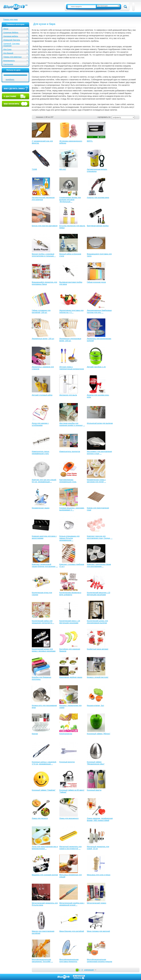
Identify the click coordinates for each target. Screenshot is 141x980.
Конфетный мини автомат (98, 649)
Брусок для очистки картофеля (45, 226)
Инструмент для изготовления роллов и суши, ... (99, 452)
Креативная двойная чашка (71, 677)
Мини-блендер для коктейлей (72, 931)
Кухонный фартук (94, 790)
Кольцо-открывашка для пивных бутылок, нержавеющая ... (69, 538)
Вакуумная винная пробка (98, 226)
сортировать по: (104, 117)
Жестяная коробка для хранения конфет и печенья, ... (72, 424)
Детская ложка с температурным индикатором (72, 368)
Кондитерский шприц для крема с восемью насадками (44, 650)
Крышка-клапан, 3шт (95, 705)
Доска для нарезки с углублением (40, 424)
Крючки (35, 734)
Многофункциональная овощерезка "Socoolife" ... (42, 960)
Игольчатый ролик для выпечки (100, 423)
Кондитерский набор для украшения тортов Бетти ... (43, 622)
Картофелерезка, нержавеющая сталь (68, 481)
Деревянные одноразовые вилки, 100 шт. (70, 340)
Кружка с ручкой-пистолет (98, 677)
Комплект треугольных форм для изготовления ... (99, 565)
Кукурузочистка (66, 734)
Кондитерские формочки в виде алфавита (70, 594)
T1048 (34, 169)
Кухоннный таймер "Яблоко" (99, 734)
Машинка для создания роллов (45, 875)
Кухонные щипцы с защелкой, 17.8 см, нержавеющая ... (44, 763)
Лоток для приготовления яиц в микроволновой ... (45, 848)
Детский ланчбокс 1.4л (96, 367)
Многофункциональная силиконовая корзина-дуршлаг (100, 960)
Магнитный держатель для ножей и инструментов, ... (70, 848)
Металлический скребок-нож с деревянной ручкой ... (72, 904)
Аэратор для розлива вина (98, 197)
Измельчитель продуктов (70, 451)
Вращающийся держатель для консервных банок (44, 283)
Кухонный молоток (67, 762)
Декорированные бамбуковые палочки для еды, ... (99, 311)
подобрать (10, 79)
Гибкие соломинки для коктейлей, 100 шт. (41, 311)
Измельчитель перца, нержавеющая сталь (41, 452)
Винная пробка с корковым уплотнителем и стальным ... (44, 255)
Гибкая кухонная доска (96, 282)
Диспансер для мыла (68, 395)
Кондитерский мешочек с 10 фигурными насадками (99, 594)
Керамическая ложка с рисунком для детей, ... (96, 481)
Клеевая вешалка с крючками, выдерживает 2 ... (72, 509)
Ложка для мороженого (69, 818)
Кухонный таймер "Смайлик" (44, 790)
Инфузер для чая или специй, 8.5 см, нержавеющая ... (44, 481)
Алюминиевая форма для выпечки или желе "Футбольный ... (70, 200)
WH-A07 (63, 169)
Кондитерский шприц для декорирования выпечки (97, 622)
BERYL (90, 141)
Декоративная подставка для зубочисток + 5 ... (71, 311)
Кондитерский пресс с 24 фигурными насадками (70, 622)
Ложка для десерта (40, 818)
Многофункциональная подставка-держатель (69, 960)
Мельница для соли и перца (99, 875)
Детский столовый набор (42, 395)
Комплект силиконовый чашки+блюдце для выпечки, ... (45, 565)
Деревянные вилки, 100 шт (43, 339)
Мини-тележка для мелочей (98, 931)
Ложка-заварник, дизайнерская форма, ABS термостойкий (100, 819)
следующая (89, 970)
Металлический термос (97, 903)
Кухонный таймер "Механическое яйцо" (96, 763)
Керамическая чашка (41, 508)
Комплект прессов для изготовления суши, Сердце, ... (100, 537)
